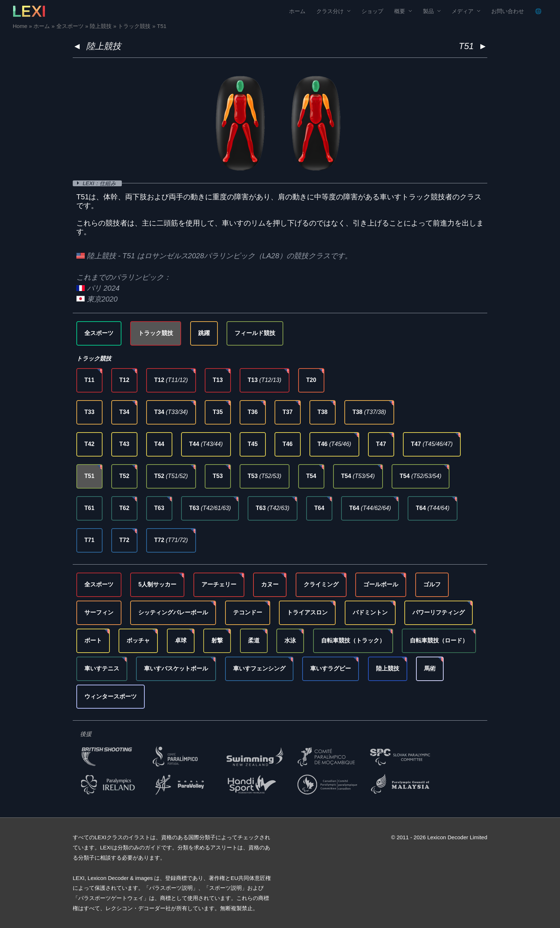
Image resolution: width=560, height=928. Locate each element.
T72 (124, 540)
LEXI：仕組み (101, 183)
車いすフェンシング (259, 668)
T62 (124, 508)
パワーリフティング (439, 612)
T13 (218, 380)
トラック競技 (156, 333)
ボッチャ (138, 640)
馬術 (430, 668)
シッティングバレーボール (173, 612)
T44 (159, 444)
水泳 (290, 640)
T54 (311, 476)
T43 (124, 444)
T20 (311, 380)
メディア (463, 11)
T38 (323, 412)
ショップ (372, 11)
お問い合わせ (508, 11)
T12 (124, 380)
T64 (319, 508)
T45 (253, 444)
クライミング (321, 584)
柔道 (254, 640)
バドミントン (370, 612)
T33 (89, 412)
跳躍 (204, 333)
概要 (400, 11)
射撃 (217, 640)
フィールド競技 (255, 333)
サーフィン (99, 612)
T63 (159, 508)
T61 (89, 508)
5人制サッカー (157, 584)
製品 (428, 11)
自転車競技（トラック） (353, 640)
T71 (89, 540)
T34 (124, 412)
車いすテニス (102, 668)
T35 (218, 412)
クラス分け (330, 11)
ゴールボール (381, 584)
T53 (218, 476)
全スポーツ (99, 333)
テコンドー (248, 612)
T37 (288, 412)
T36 (253, 412)
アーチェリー (219, 584)
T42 (89, 444)
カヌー (270, 584)
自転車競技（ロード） (439, 640)
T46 (288, 444)
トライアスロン (307, 612)
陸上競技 (104, 46)
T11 (89, 380)
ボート (93, 640)
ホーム (297, 11)
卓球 (181, 640)
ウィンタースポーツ (111, 696)
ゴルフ (432, 584)
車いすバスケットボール (176, 668)
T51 (89, 476)
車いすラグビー (331, 668)
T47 (381, 444)
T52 (124, 476)
